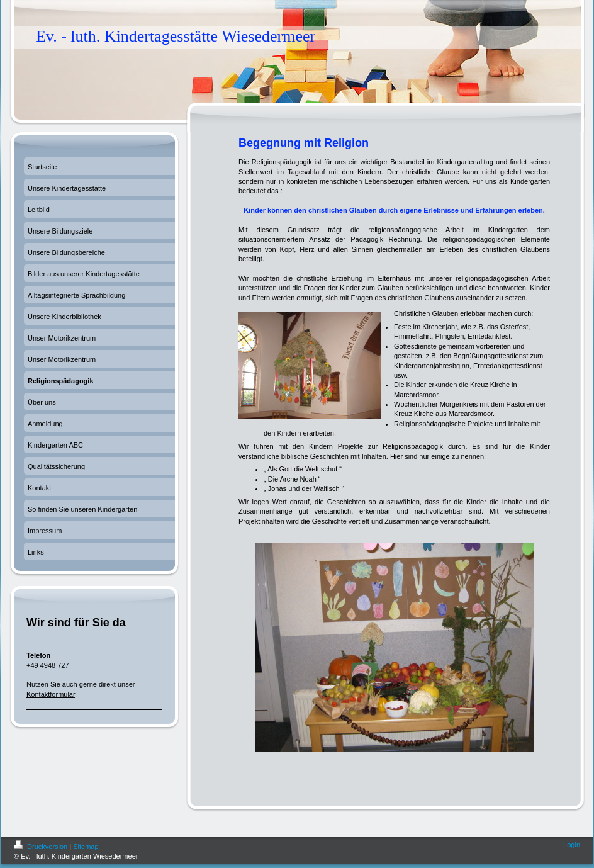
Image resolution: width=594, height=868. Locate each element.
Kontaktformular (51, 694)
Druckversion (42, 847)
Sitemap (86, 847)
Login (572, 845)
